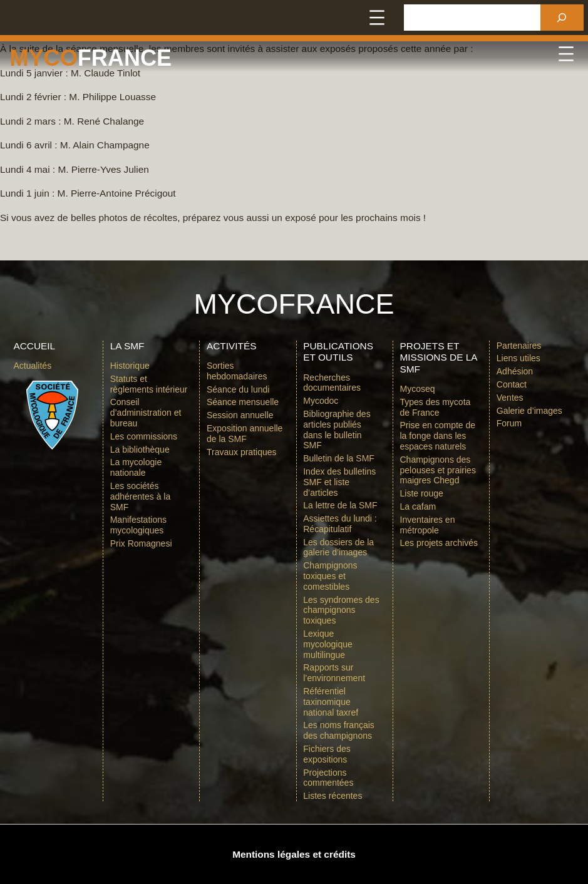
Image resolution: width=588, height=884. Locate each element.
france (125, 58)
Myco (43, 58)
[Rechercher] (562, 18)
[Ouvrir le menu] (377, 18)
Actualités (32, 366)
